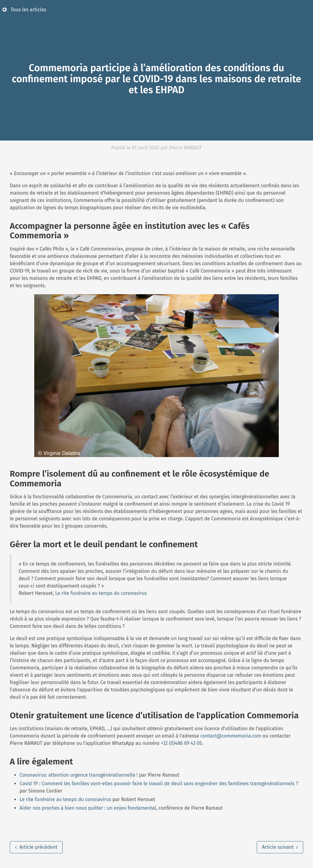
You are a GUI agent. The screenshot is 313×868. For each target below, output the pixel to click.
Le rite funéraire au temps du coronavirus (101, 593)
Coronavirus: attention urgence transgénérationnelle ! (79, 775)
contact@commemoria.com (231, 736)
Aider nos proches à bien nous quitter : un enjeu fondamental (88, 808)
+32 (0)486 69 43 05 (181, 743)
